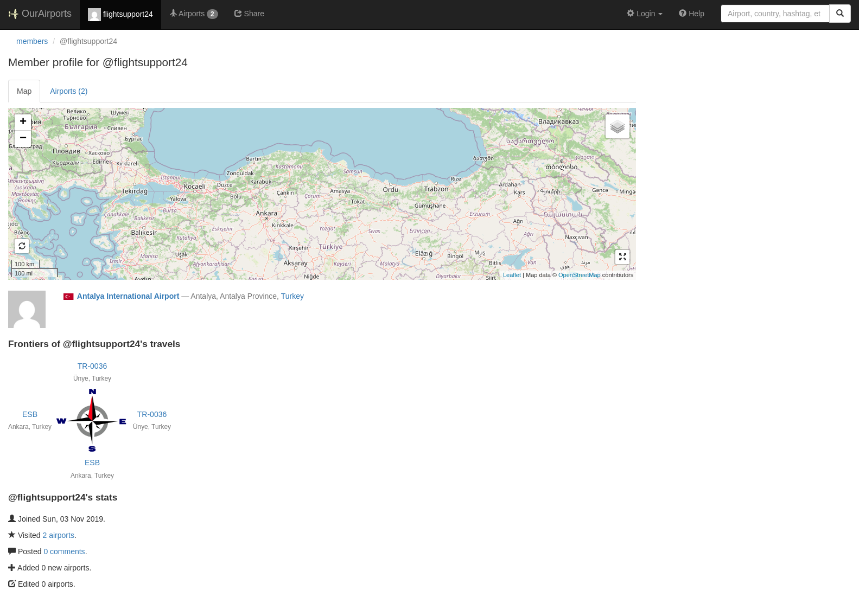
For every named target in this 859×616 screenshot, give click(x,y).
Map (24, 91)
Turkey (292, 296)
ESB (30, 414)
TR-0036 (92, 366)
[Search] (840, 14)
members (32, 41)
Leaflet (512, 275)
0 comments (64, 551)
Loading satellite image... (321, 194)
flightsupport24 (120, 15)
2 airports (59, 535)
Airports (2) (69, 91)
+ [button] (23, 123)
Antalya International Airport (128, 296)
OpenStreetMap (580, 275)
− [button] (23, 139)
